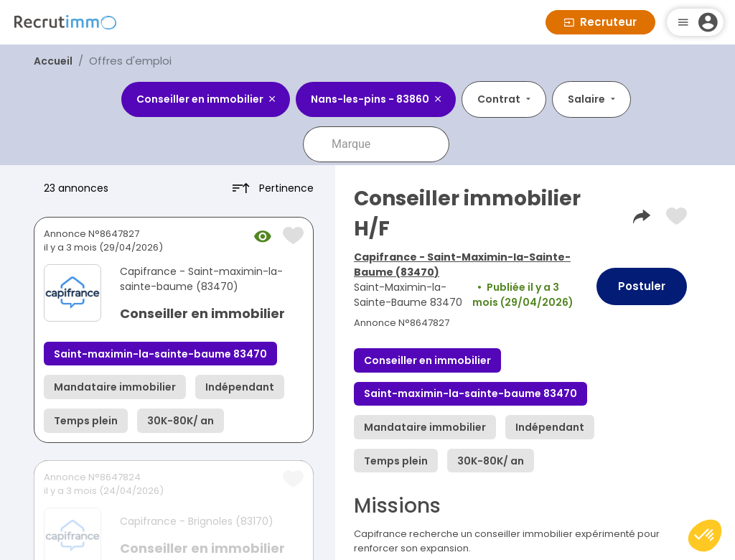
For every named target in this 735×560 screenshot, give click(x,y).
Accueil (53, 61)
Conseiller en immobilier (202, 313)
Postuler (642, 286)
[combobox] (386, 144)
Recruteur (600, 22)
